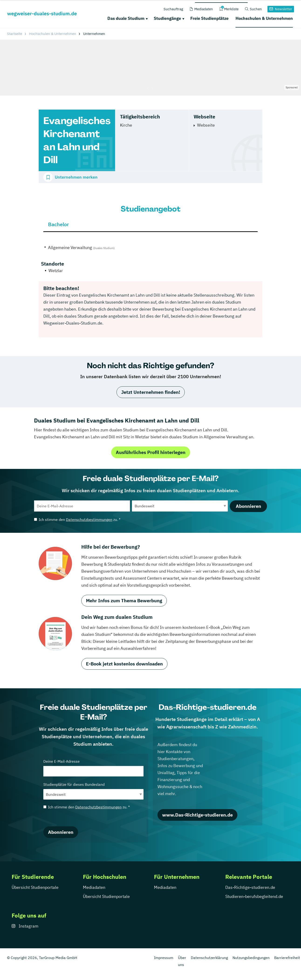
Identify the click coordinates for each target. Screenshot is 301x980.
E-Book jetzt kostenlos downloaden (124, 664)
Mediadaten (94, 887)
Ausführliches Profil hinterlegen (151, 452)
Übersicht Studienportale (35, 887)
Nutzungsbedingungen (251, 958)
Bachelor (58, 224)
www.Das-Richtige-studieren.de (197, 815)
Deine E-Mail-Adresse (93, 768)
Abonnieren (248, 506)
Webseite (206, 125)
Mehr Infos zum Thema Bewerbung (124, 601)
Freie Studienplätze (209, 18)
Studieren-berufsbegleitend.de (254, 896)
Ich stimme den (77, 519)
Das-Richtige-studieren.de (250, 887)
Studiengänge (167, 18)
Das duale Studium (126, 18)
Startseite (15, 34)
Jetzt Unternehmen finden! (151, 392)
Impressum (164, 958)
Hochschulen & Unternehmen (264, 18)
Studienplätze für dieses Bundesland (93, 791)
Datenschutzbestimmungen (89, 519)
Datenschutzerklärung (209, 958)
